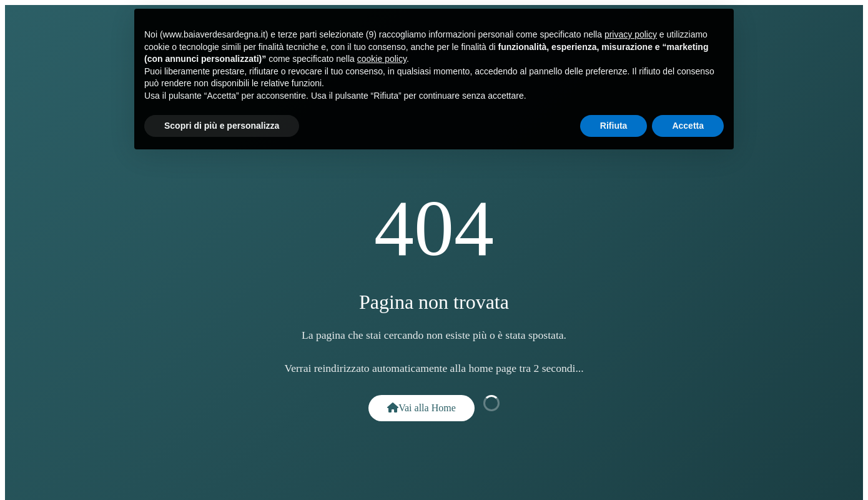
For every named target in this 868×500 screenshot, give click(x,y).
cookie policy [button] (382, 56)
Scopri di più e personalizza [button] (222, 122)
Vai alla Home (422, 408)
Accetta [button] (688, 122)
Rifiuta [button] (614, 122)
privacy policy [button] (631, 31)
